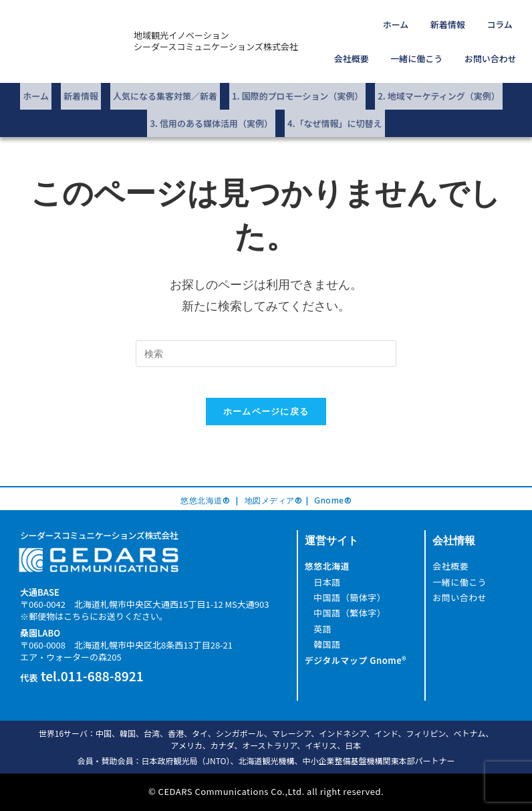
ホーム (369, 22)
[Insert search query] (266, 333)
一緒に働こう (429, 50)
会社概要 (499, 22)
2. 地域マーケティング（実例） (438, 83)
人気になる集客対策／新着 (165, 83)
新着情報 (412, 22)
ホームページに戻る (266, 400)
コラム (455, 22)
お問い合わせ (495, 50)
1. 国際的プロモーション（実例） (297, 83)
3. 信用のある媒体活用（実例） (211, 105)
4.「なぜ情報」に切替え (335, 105)
